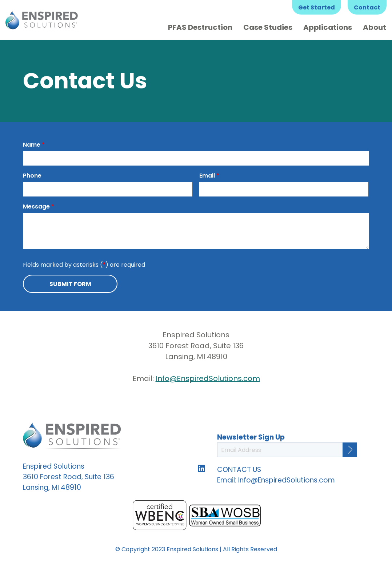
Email (209, 176)
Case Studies (268, 27)
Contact (367, 7)
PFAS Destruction (200, 27)
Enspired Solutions (42, 20)
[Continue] (350, 450)
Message (39, 206)
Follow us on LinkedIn (201, 468)
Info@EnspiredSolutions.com (208, 378)
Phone (32, 176)
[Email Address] (287, 450)
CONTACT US (239, 470)
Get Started (317, 7)
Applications (328, 27)
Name (34, 145)
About (375, 27)
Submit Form (70, 284)
